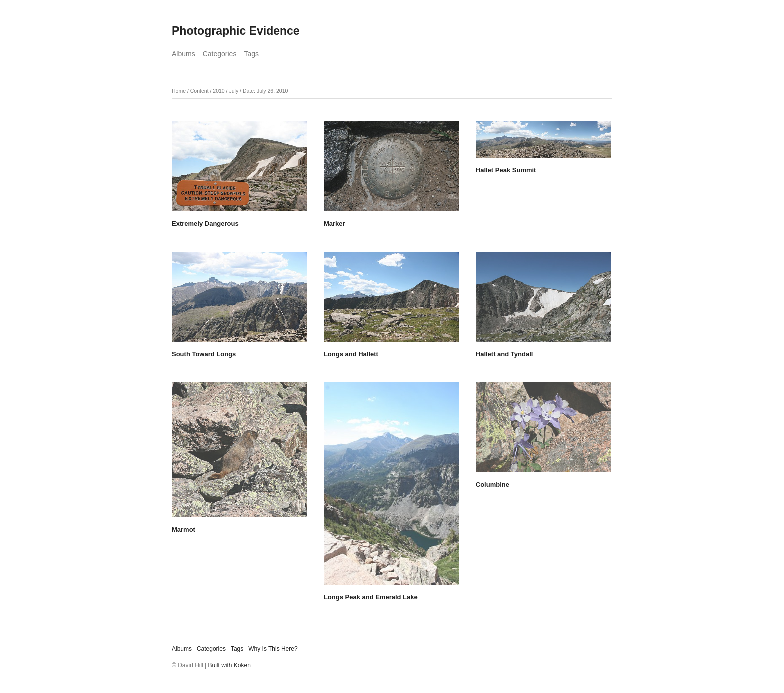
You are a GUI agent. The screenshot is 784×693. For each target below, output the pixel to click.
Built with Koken (230, 665)
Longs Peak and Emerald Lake (371, 597)
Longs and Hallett (351, 354)
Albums (184, 54)
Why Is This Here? (273, 649)
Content (200, 91)
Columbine (493, 485)
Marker (335, 224)
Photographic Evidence (236, 31)
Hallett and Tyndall (505, 354)
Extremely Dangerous (205, 224)
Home (179, 91)
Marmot (184, 530)
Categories (220, 54)
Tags (251, 54)
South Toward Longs (204, 354)
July (234, 91)
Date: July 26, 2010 (265, 91)
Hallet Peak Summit (506, 170)
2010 (219, 91)
